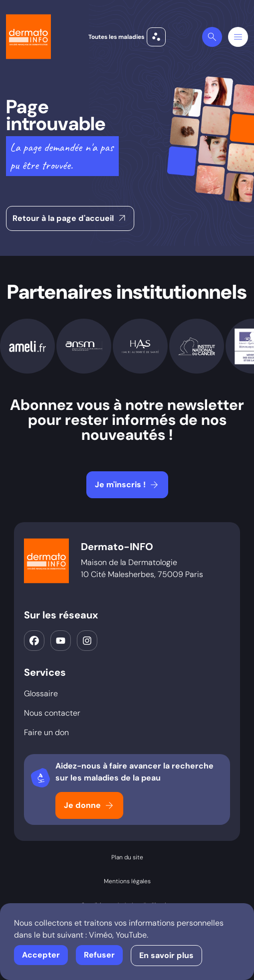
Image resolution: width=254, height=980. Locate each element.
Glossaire (41, 693)
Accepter (41, 955)
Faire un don (46, 732)
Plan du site (127, 857)
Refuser (99, 955)
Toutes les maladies (127, 37)
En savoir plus (166, 955)
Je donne (90, 805)
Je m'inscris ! (127, 485)
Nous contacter (52, 713)
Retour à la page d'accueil (70, 218)
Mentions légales (127, 881)
